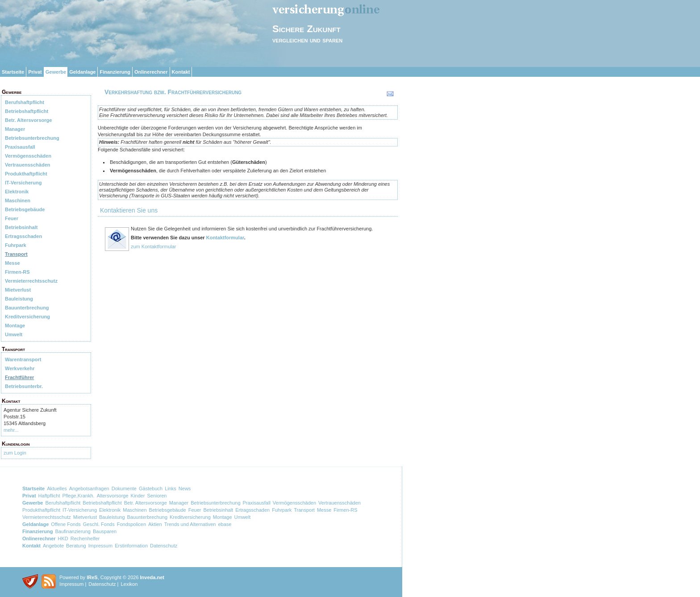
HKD (63, 539)
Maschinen (18, 200)
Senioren (157, 496)
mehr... (11, 430)
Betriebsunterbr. (24, 386)
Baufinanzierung (73, 531)
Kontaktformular (225, 238)
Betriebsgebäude (25, 209)
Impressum (100, 546)
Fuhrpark (16, 245)
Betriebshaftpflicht (27, 111)
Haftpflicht (49, 496)
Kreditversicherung (27, 317)
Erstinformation (131, 546)
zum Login (15, 453)
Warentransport (23, 359)
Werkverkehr (20, 368)
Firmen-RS (17, 272)
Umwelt (14, 334)
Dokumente (124, 488)
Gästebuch (151, 488)
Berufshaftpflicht (25, 102)
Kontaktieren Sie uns (129, 210)
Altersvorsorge (113, 496)
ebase (225, 524)
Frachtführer (19, 377)
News (185, 488)
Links (171, 488)
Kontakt (181, 72)
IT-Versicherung (23, 183)
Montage (15, 326)
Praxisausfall (20, 147)
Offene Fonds (66, 524)
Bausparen (105, 531)
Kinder (138, 496)
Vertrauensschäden (28, 165)
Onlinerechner (151, 72)
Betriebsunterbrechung (32, 138)
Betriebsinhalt (21, 227)
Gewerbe (56, 72)
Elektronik (17, 192)
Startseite (13, 72)
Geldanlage (82, 72)
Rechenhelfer (85, 539)
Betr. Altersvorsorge (28, 120)
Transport (16, 254)
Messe (12, 263)
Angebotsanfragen (89, 488)
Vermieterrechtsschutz (31, 281)
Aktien (155, 524)
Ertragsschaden (23, 236)
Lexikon (129, 584)
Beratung (76, 546)
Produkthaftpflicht (26, 174)
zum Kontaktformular (153, 246)
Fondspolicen (131, 524)
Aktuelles (57, 488)
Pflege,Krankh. (79, 496)
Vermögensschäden (28, 156)
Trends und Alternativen (190, 524)
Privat (35, 72)
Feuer (12, 218)
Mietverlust (18, 290)
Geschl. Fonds (99, 524)
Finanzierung (115, 72)
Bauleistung (19, 299)
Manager (15, 129)
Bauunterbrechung (27, 308)
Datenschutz (164, 546)
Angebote (53, 546)
